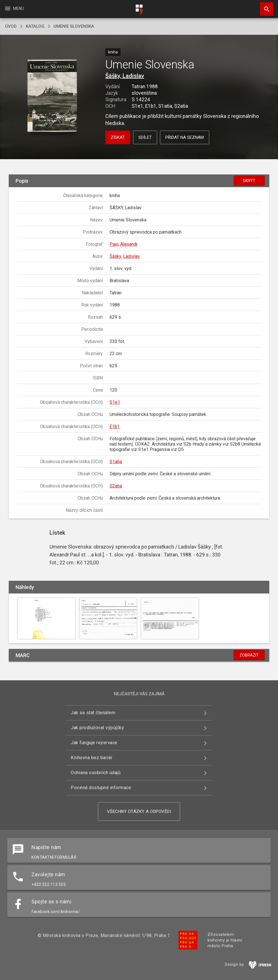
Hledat (264, 6)
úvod (11, 26)
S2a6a (116, 486)
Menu (14, 8)
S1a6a (116, 462)
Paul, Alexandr (124, 244)
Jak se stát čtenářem (93, 713)
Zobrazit (249, 655)
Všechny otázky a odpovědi (139, 811)
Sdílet (145, 137)
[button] (52, 96)
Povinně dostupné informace (101, 788)
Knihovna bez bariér (92, 758)
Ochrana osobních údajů (96, 773)
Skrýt (249, 181)
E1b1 (115, 427)
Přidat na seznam (185, 137)
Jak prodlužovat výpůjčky (97, 728)
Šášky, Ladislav (125, 76)
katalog (35, 26)
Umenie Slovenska (74, 26)
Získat (118, 137)
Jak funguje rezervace (94, 743)
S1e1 (115, 402)
